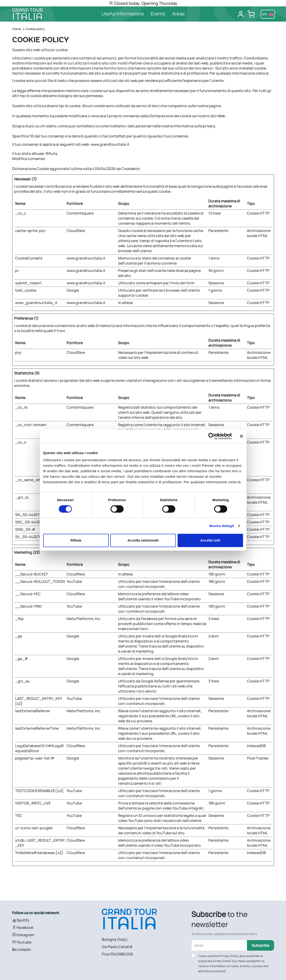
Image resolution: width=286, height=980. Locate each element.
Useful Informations (123, 14)
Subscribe (261, 945)
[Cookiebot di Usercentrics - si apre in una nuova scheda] (212, 436)
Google (73, 290)
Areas (178, 14)
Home (17, 29)
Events (158, 14)
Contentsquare (80, 213)
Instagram (23, 935)
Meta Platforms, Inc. (84, 619)
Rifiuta (76, 540)
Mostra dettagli (222, 526)
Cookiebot (130, 169)
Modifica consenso (29, 159)
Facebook (23, 927)
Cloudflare (76, 231)
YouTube (74, 581)
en (268, 14)
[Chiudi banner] (241, 436)
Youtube (22, 942)
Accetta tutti (210, 540)
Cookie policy (35, 29)
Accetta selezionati (143, 540)
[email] (219, 945)
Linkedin (22, 949)
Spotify (21, 920)
